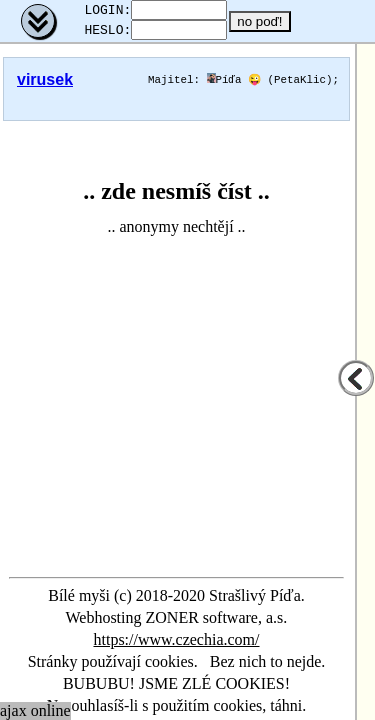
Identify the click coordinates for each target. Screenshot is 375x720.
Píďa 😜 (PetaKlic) (270, 85)
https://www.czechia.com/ (176, 639)
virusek (45, 85)
